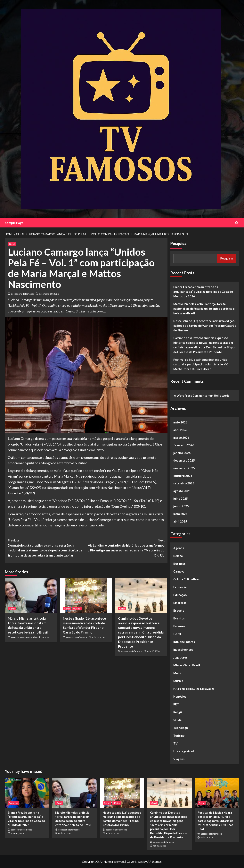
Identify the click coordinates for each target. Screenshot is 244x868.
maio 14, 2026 (43, 637)
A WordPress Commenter (191, 396)
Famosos (179, 626)
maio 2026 (180, 422)
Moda (177, 673)
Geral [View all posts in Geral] (12, 244)
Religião (179, 712)
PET (176, 704)
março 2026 (181, 438)
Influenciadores (184, 642)
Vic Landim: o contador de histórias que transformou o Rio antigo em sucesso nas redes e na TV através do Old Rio (125, 547)
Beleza (178, 556)
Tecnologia (181, 728)
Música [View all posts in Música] (77, 609)
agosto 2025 (182, 491)
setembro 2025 (184, 483)
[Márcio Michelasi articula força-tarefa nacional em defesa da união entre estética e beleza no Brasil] (31, 596)
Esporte (179, 610)
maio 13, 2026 (98, 637)
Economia (180, 587)
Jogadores (180, 657)
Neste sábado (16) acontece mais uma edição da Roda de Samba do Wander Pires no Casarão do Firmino (205, 326)
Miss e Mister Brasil (187, 665)
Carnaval (179, 571)
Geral (177, 634)
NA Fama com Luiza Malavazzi (194, 689)
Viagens (179, 759)
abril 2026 (180, 430)
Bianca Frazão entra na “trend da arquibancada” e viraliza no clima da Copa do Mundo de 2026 (203, 292)
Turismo (179, 736)
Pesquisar (179, 243)
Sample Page (14, 223)
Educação (180, 595)
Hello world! (222, 396)
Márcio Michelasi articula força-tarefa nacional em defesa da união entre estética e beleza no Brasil (204, 309)
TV (175, 743)
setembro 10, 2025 (49, 294)
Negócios (180, 696)
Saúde (178, 720)
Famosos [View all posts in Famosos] (14, 803)
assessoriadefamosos (23, 294)
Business (179, 564)
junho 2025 (181, 506)
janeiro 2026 (182, 453)
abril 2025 (180, 521)
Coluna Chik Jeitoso (187, 579)
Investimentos (183, 650)
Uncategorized (184, 751)
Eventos (179, 618)
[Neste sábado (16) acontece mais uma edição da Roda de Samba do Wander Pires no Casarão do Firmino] (86, 596)
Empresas (180, 603)
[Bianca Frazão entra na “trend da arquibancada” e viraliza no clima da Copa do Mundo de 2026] (27, 793)
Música (178, 681)
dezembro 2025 (184, 460)
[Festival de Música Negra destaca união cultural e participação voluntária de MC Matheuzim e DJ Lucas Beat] (217, 793)
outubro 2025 (183, 476)
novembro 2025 (184, 468)
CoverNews (135, 861)
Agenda (179, 548)
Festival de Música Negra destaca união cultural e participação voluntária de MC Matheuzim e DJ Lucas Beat (201, 364)
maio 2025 (180, 514)
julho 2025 (181, 498)
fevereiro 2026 (184, 445)
